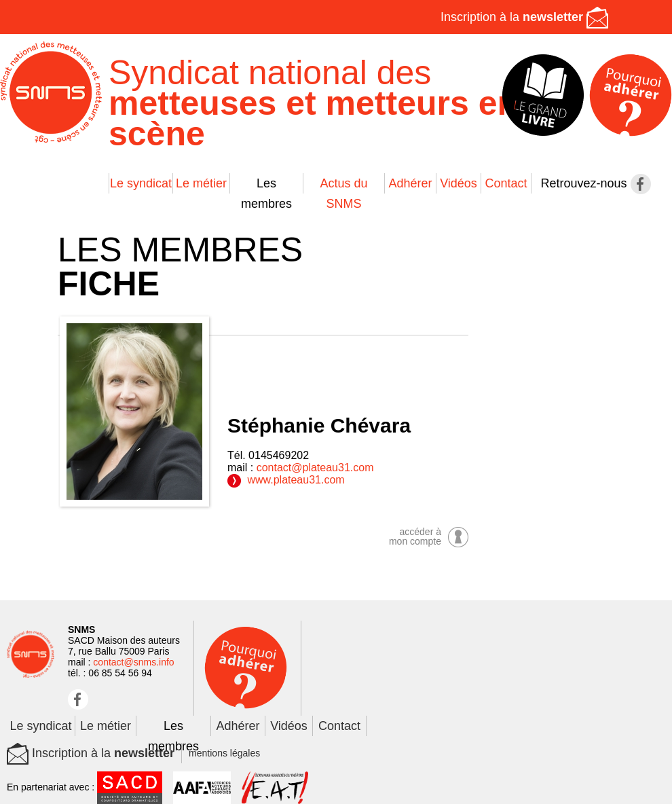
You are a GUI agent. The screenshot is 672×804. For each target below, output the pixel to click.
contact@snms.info (133, 662)
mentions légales (224, 753)
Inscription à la (524, 17)
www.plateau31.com (286, 480)
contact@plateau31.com (315, 468)
